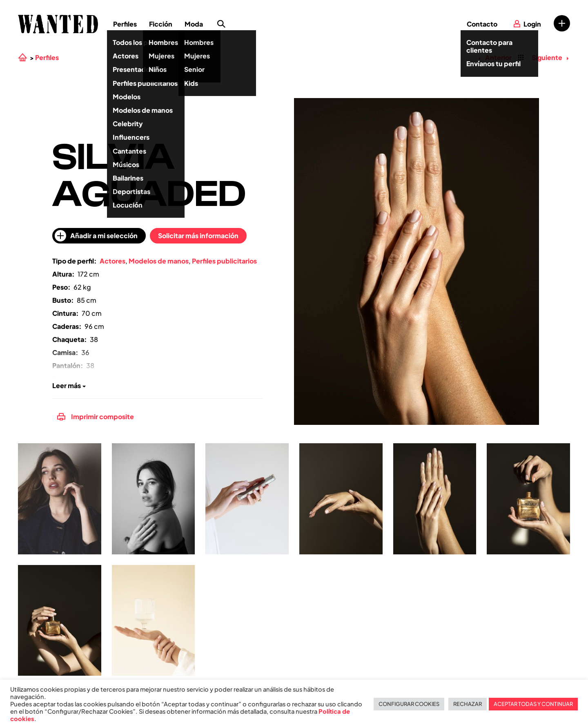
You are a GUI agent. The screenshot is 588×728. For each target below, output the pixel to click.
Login (532, 24)
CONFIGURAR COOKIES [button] (409, 704)
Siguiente (550, 57)
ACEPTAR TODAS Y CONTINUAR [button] (533, 704)
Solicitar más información (198, 236)
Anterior (495, 57)
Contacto (482, 24)
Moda (194, 24)
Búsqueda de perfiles (221, 24)
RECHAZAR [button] (468, 704)
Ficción (161, 24)
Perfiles (125, 24)
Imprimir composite (96, 416)
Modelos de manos (159, 261)
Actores (112, 261)
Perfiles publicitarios (224, 261)
